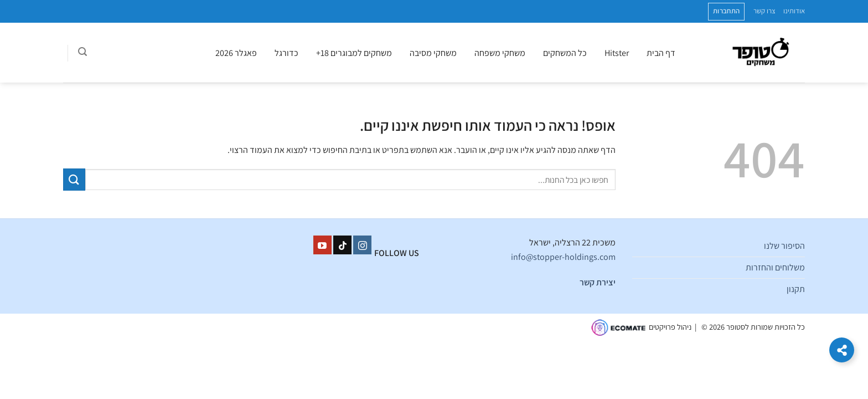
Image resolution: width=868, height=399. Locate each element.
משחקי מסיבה (433, 53)
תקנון (796, 289)
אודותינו (794, 11)
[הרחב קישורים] (842, 350)
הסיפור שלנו (784, 246)
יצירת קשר (598, 282)
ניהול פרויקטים (670, 327)
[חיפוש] (82, 53)
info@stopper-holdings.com (563, 257)
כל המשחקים (565, 53)
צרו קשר (764, 11)
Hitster (617, 53)
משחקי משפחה (500, 53)
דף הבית (661, 53)
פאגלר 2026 (236, 53)
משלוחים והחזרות (775, 267)
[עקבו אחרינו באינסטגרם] (362, 245)
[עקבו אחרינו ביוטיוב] (322, 245)
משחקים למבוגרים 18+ (354, 53)
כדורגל (286, 53)
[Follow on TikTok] (342, 245)
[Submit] (74, 179)
